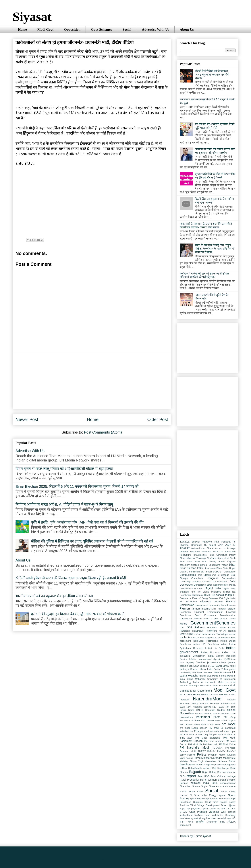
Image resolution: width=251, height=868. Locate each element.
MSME (220, 694)
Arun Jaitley (209, 561)
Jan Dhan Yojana (198, 666)
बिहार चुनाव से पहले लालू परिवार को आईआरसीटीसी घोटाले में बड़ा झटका (64, 469)
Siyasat (32, 17)
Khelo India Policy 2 (211, 669)
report (191, 776)
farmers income (201, 609)
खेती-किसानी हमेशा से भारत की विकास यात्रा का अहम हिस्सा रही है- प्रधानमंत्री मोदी (71, 578)
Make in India (227, 682)
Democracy (186, 585)
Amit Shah (230, 558)
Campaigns (230, 572)
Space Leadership (199, 799)
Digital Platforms (212, 592)
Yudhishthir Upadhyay (224, 815)
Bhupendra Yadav (218, 565)
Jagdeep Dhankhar (196, 662)
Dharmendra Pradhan (191, 588)
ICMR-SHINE (187, 634)
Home (23, 29)
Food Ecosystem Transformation (215, 615)
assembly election (189, 565)
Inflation (193, 659)
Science (184, 783)
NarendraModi (208, 699)
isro (182, 662)
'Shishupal (196, 545)
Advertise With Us (156, 29)
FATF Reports (218, 609)
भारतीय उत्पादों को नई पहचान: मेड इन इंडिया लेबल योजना (54, 596)
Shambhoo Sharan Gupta (194, 786)
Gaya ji (208, 619)
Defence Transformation (215, 581)
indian (224, 644)
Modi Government (201, 691)
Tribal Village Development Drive (208, 805)
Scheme (231, 780)
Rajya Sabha (209, 772)
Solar (197, 795)
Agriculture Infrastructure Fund (197, 555)
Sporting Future (218, 799)
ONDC (200, 710)
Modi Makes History (190, 694)
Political (191, 755)
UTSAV (184, 812)
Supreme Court (202, 802)
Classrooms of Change (216, 575)
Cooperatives (229, 578)
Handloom (185, 631)
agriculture (230, 552)
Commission (198, 578)
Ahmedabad (186, 558)
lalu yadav (230, 669)
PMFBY (202, 751)
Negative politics (202, 707)
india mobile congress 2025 (206, 638)
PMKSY (211, 751)
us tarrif (231, 809)
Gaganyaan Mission (191, 619)
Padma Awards (203, 713)
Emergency (201, 605)
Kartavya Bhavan (189, 669)
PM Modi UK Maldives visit (203, 744)
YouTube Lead (202, 815)
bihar (232, 565)
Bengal (204, 565)
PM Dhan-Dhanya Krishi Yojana (218, 720)
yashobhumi (186, 815)
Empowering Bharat (218, 605)
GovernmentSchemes (213, 623)
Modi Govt (45, 29)
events (232, 605)
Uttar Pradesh (198, 812)
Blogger (153, 860)
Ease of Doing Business (205, 598)
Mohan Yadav (208, 694)
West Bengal (228, 812)
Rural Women (208, 780)
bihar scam (210, 568)
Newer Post (27, 419)
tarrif (215, 802)
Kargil (232, 666)
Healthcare (198, 631)
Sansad (222, 780)
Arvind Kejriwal (227, 561)
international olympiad (211, 659)
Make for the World (205, 682)
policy (183, 755)
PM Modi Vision (227, 744)
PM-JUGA (217, 748)
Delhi (232, 581)
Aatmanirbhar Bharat (202, 548)
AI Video (211, 558)
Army (197, 561)
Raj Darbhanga (220, 768)
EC (181, 602)
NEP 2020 (218, 707)
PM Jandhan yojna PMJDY (194, 724)
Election (219, 602)
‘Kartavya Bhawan (190, 542)
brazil (209, 572)
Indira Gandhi (216, 656)
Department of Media (224, 585)
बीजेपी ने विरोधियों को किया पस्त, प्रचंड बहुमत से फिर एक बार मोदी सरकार (212, 75)
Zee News (185, 818)
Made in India (219, 676)
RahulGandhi (195, 768)
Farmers (185, 609)
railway (207, 768)
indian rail (229, 652)
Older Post (158, 419)
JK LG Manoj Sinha (218, 666)
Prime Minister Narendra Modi (211, 758)
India (187, 637)
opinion (231, 710)
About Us (187, 29)
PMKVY (221, 751)
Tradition (184, 805)
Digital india (213, 588)
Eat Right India (227, 598)
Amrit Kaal (186, 561)
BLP (203, 572)
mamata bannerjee (190, 686)
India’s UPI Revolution (206, 644)
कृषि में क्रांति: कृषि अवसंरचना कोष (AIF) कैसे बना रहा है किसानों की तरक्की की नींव (87, 522)
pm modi (229, 724)
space (222, 795)
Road (200, 776)
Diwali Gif (209, 595)
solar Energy (209, 795)
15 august (210, 545)
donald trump (224, 595)
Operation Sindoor (215, 710)
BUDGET (218, 572)
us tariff (221, 809)
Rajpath (195, 772)
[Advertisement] (92, 381)
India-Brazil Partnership (206, 641)
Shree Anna (215, 786)
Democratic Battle (203, 585)
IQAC (227, 659)
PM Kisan (215, 724)
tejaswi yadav (228, 802)
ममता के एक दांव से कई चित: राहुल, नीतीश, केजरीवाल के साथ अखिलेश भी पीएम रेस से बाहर (215, 249)
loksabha (193, 676)
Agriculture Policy (226, 555)
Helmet (232, 631)
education (206, 601)
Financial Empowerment (208, 612)
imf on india (201, 634)
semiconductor (228, 783)
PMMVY (231, 751)
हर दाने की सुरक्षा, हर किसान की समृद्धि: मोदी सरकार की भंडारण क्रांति (78, 614)
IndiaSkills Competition (192, 656)
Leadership (185, 672)
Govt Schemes (102, 29)
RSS (207, 776)
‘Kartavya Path (210, 542)
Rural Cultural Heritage (223, 776)
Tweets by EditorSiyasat (195, 836)
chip (200, 575)
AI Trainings (199, 558)
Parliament (203, 717)
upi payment (194, 809)
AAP (221, 545)
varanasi (214, 812)
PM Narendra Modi (194, 748)
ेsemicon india (216, 822)
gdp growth (220, 619)
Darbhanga (185, 581)
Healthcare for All (216, 631)
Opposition (72, 29)
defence (197, 581)
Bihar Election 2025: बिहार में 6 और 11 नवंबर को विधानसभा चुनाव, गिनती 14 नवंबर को (77, 486)
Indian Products (210, 652)
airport (220, 558)
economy (191, 601)
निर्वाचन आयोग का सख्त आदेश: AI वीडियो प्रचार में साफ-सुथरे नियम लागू (64, 504)
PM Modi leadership (208, 738)
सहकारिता (200, 822)
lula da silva (205, 676)
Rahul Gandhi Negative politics (205, 765)
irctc (233, 659)
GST (182, 627)
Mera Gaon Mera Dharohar (215, 686)
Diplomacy (197, 595)
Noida (191, 710)
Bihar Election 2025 (191, 568)
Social (127, 29)
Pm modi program (214, 741)
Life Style (197, 672)
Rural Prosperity (189, 780)
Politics (202, 755)
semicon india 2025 (204, 783)
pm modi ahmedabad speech (216, 731)
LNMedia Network (222, 672)
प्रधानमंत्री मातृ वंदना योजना (204, 818)
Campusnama (188, 575)
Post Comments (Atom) (103, 432)
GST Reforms (196, 627)
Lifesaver (207, 672)
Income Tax (214, 634)
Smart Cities (196, 791)
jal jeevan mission (217, 662)
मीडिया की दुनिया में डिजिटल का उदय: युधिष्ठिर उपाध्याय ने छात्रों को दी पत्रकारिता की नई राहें (92, 541)
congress (213, 578)
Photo (217, 717)
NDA (189, 707)
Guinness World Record (221, 627)
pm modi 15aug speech (193, 728)
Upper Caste (209, 809)
